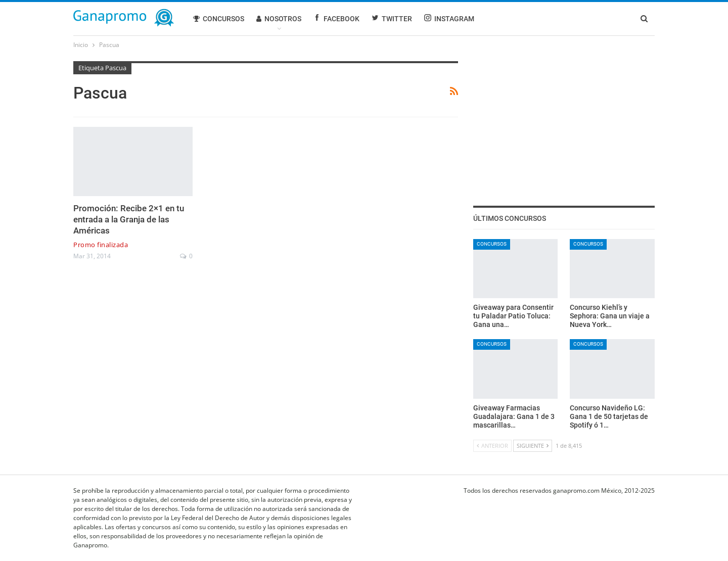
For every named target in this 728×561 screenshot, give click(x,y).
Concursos (219, 19)
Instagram (449, 18)
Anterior (492, 446)
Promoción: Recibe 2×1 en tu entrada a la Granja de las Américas (129, 219)
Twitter (392, 18)
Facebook (336, 18)
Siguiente (533, 446)
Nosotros (279, 19)
